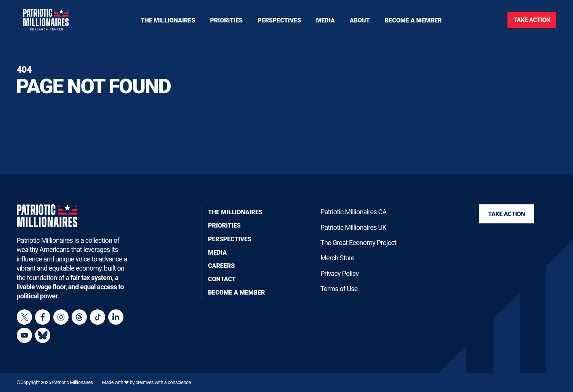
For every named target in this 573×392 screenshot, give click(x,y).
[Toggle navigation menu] (226, 20)
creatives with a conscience (163, 383)
